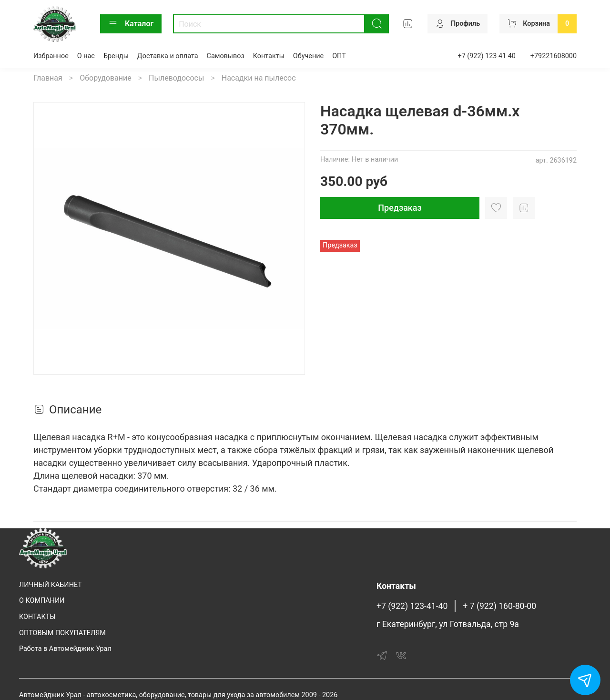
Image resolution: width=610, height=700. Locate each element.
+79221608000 (554, 56)
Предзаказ (400, 208)
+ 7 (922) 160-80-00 (499, 606)
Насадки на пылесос (259, 78)
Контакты (269, 56)
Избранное (51, 56)
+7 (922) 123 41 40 (487, 56)
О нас (86, 56)
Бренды (116, 56)
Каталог (131, 24)
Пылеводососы (176, 78)
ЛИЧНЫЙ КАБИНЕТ (51, 585)
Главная (48, 78)
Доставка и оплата (168, 56)
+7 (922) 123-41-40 (412, 606)
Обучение (308, 56)
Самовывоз (226, 56)
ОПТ (339, 56)
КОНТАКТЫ (37, 617)
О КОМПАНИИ (42, 601)
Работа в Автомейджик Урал (65, 649)
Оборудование (106, 78)
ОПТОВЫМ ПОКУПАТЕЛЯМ (62, 633)
